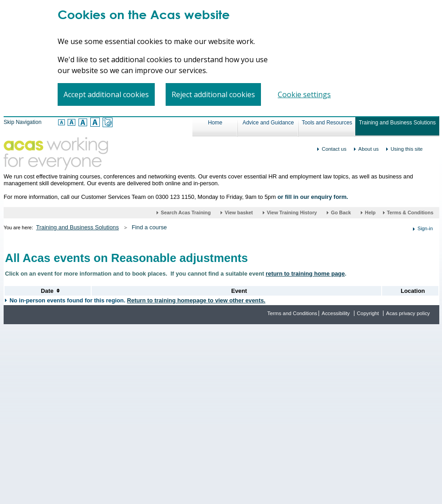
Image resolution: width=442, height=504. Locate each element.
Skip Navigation (22, 122)
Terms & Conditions (410, 212)
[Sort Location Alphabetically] (413, 291)
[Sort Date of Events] (47, 291)
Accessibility (336, 313)
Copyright (368, 313)
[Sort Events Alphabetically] (239, 291)
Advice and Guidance (268, 123)
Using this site (407, 149)
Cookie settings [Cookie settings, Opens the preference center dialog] (304, 94)
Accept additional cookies (106, 94)
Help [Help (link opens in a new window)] (371, 212)
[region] (221, 59)
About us (369, 149)
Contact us (334, 149)
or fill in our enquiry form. (313, 197)
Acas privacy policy (408, 313)
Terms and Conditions (292, 313)
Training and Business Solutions (397, 123)
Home (215, 123)
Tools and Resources (327, 123)
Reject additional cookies (213, 94)
